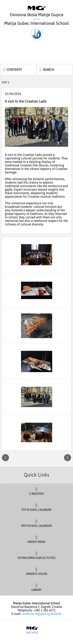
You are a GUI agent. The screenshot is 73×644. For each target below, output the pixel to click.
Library (36, 587)
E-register (36, 491)
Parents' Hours (36, 571)
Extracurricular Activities (36, 555)
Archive (32, 630)
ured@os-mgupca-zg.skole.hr (42, 614)
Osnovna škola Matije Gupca (37, 12)
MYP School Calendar (36, 523)
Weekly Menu (36, 539)
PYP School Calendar (36, 507)
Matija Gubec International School (37, 31)
